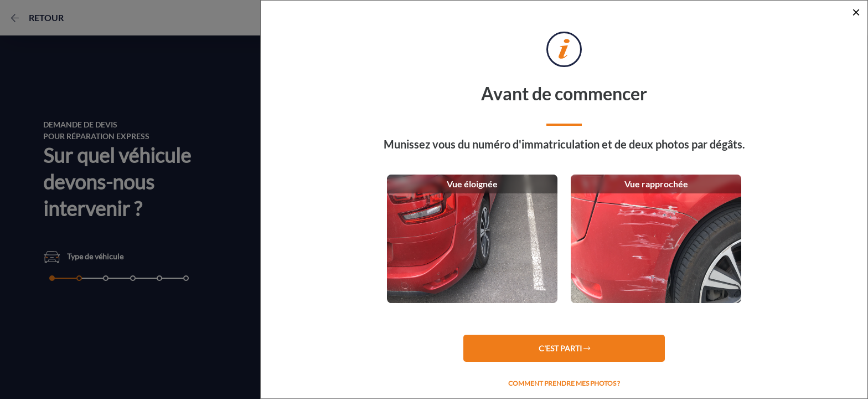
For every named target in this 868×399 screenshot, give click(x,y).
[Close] (856, 12)
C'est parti (564, 348)
